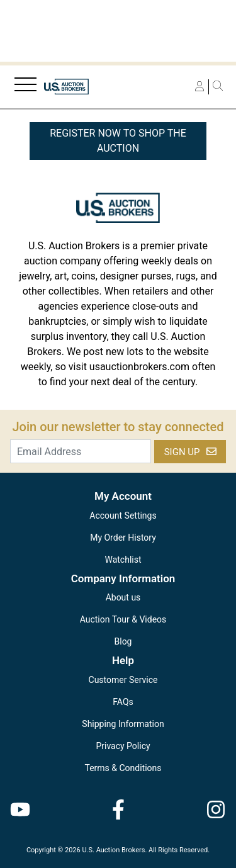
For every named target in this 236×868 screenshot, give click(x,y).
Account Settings (123, 516)
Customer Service (123, 680)
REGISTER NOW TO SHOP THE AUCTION (118, 141)
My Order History (123, 538)
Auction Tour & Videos (123, 619)
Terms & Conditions (123, 768)
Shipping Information (123, 724)
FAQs (123, 702)
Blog (123, 641)
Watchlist (123, 560)
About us (123, 597)
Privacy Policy (123, 746)
